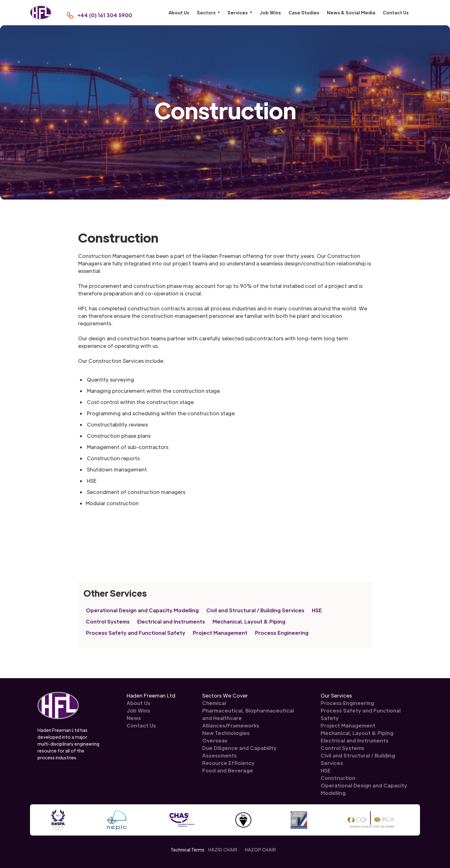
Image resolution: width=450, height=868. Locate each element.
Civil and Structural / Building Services (255, 610)
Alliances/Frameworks (231, 725)
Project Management (220, 633)
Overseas (215, 740)
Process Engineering (282, 633)
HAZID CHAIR (223, 850)
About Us (179, 12)
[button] (208, 12)
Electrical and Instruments (171, 621)
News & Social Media (351, 12)
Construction (338, 778)
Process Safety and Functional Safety (136, 633)
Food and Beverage (228, 770)
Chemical (214, 703)
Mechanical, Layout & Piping (249, 621)
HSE (317, 610)
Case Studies (304, 12)
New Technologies (226, 733)
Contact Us (396, 12)
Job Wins (270, 12)
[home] (41, 13)
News (134, 718)
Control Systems (108, 621)
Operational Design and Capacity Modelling (142, 610)
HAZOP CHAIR (260, 850)
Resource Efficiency (228, 763)
